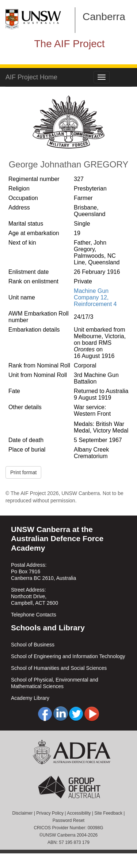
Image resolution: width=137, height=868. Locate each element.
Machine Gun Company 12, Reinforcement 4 (95, 297)
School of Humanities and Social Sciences (59, 668)
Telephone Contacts (34, 615)
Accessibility (79, 813)
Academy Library (30, 698)
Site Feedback (108, 813)
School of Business (33, 645)
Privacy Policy (50, 813)
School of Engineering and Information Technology (68, 656)
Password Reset (68, 820)
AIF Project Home (31, 77)
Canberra (104, 17)
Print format (23, 472)
